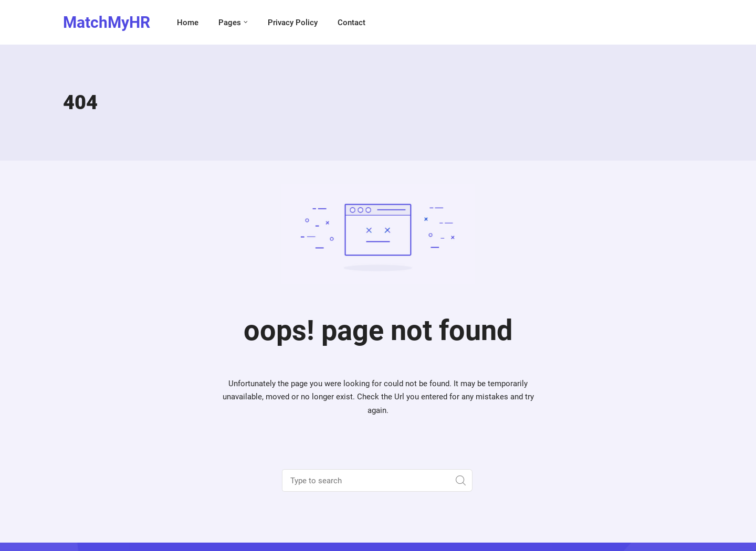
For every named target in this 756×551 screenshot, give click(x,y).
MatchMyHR (107, 22)
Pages (230, 23)
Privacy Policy (293, 23)
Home (188, 23)
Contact (351, 23)
